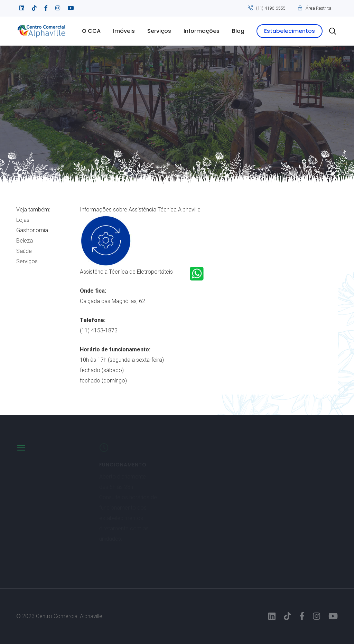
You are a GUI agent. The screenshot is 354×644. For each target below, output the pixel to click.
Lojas (23, 220)
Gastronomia (32, 230)
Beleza (25, 241)
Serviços (159, 31)
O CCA (91, 31)
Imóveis (124, 31)
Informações (202, 31)
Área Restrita (319, 8)
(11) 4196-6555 (271, 8)
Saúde (24, 251)
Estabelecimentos (290, 31)
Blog (238, 31)
